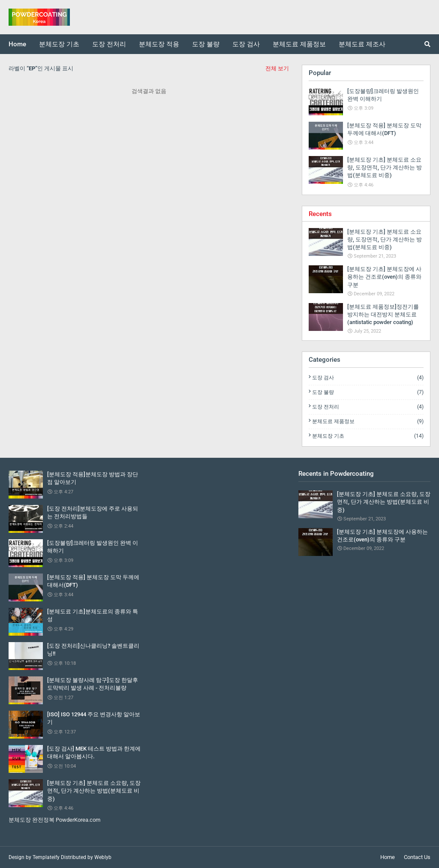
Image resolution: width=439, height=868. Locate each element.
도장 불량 (368, 392)
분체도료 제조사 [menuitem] (362, 44)
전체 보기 (277, 68)
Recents (320, 214)
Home (388, 857)
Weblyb (103, 857)
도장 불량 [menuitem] (206, 44)
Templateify (46, 857)
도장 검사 (368, 378)
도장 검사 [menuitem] (246, 44)
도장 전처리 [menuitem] (109, 44)
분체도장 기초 (368, 436)
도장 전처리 (368, 407)
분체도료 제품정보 (368, 421)
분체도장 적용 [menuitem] (159, 44)
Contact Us (417, 857)
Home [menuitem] (17, 44)
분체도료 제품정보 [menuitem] (299, 44)
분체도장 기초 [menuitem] (59, 44)
